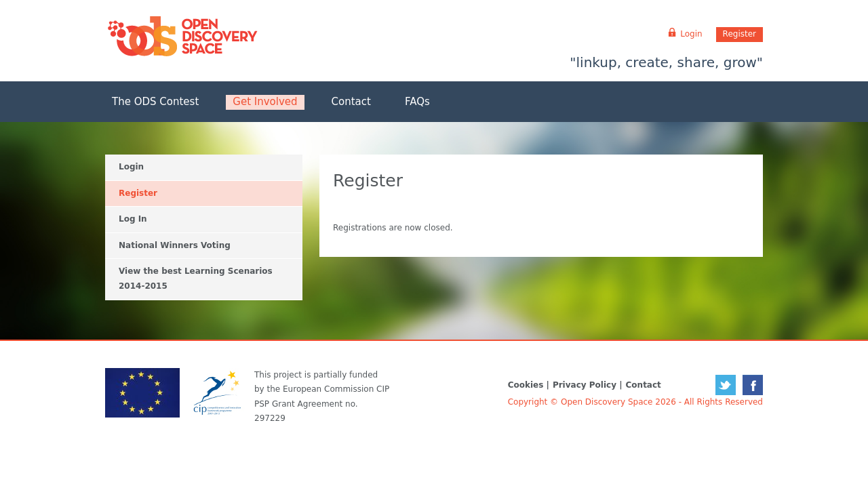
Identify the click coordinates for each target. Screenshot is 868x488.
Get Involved (265, 102)
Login (131, 167)
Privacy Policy (585, 385)
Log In (133, 219)
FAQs (417, 102)
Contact (351, 102)
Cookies (526, 385)
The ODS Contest (155, 102)
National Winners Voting (175, 245)
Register (739, 34)
